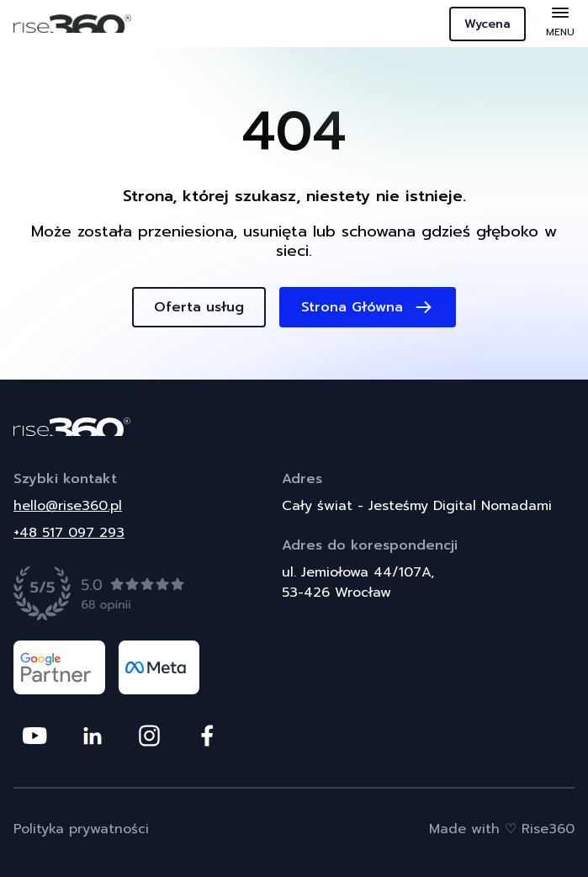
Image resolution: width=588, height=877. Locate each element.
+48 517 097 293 (69, 533)
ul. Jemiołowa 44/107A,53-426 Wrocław (358, 582)
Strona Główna (368, 307)
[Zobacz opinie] (100, 593)
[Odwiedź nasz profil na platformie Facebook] (207, 736)
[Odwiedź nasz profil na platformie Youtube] (34, 736)
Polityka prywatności (81, 829)
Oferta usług (199, 307)
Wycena (487, 24)
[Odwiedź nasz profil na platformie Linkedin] (93, 736)
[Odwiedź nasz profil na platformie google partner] (59, 667)
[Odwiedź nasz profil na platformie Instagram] (149, 736)
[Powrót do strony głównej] (294, 427)
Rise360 (548, 829)
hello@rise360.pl (68, 506)
